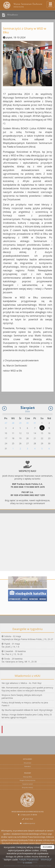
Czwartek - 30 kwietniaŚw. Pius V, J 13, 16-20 (14, 672)
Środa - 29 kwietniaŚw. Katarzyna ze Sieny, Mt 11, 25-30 (19, 679)
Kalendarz (28, 825)
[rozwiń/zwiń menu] (50, 5)
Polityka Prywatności (28, 860)
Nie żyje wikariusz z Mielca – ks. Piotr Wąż (22, 706)
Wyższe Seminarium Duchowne (23, 5)
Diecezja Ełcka (27, 836)
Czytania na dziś (28, 843)
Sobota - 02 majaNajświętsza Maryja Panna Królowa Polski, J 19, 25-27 (27, 657)
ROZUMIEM (47, 847)
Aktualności (12, 15)
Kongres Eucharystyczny (27, 839)
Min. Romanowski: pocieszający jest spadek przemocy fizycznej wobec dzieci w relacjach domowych (27, 712)
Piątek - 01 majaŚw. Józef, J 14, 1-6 (11, 664)
